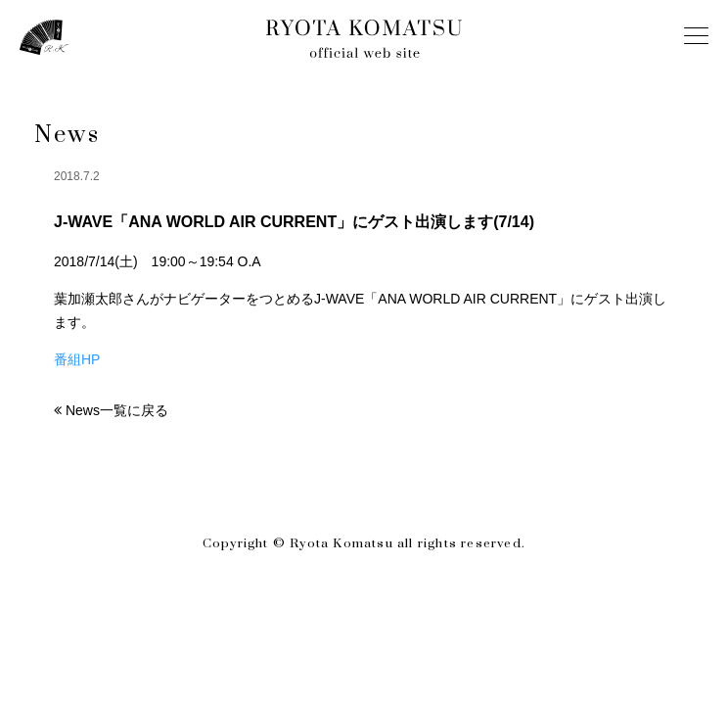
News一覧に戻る (117, 410)
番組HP (77, 359)
